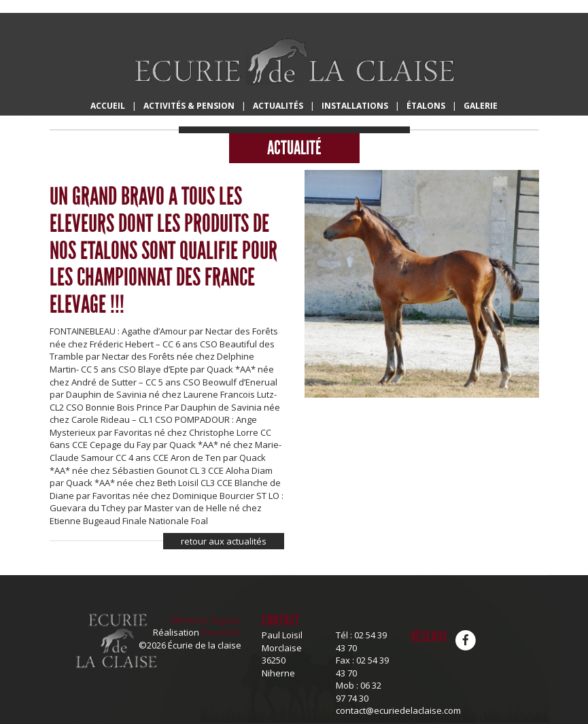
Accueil (108, 106)
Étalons (426, 106)
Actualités (278, 106)
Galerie (481, 106)
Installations (355, 106)
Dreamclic (221, 632)
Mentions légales (206, 620)
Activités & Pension (189, 106)
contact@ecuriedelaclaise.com (398, 710)
